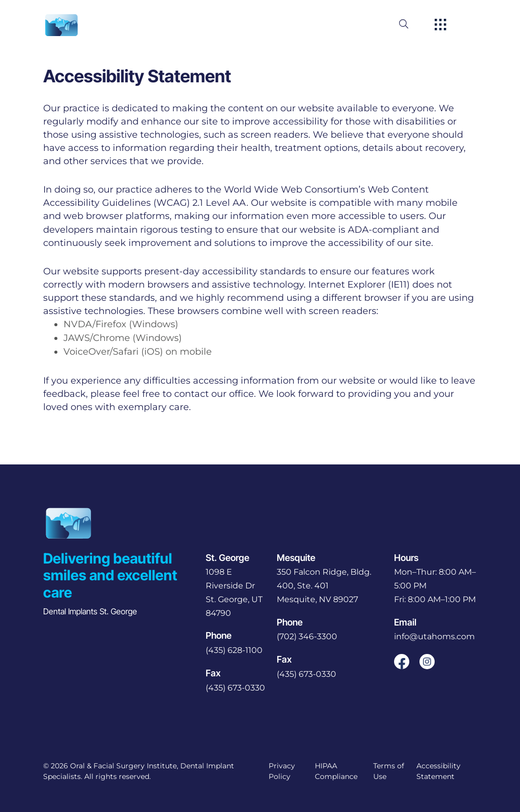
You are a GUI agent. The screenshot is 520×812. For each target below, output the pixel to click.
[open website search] (412, 24)
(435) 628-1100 (234, 650)
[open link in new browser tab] (402, 662)
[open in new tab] (236, 593)
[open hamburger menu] (441, 25)
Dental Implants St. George (90, 611)
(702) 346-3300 (307, 636)
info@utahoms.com (434, 636)
